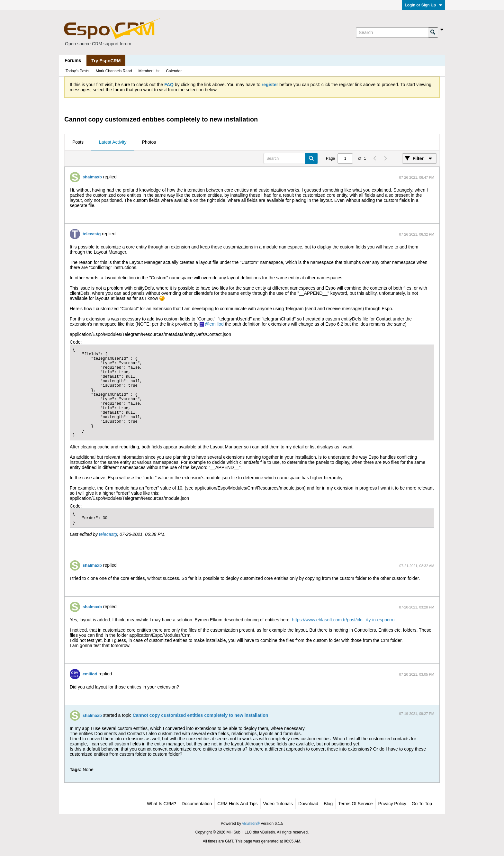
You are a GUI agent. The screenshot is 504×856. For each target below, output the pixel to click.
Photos (149, 142)
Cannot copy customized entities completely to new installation (201, 715)
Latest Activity (113, 142)
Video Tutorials (278, 804)
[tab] (78, 142)
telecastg (92, 234)
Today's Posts (77, 71)
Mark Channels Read (114, 71)
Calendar (174, 71)
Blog (328, 804)
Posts (78, 142)
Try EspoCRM (106, 61)
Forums (73, 60)
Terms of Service (355, 804)
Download (308, 804)
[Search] (392, 32)
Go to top (422, 804)
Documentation (197, 804)
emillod (216, 324)
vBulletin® (251, 824)
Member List (149, 71)
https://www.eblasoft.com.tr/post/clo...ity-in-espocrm (343, 620)
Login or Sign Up (423, 5)
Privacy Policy (392, 804)
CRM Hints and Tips (237, 804)
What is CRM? (162, 804)
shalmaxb (92, 177)
